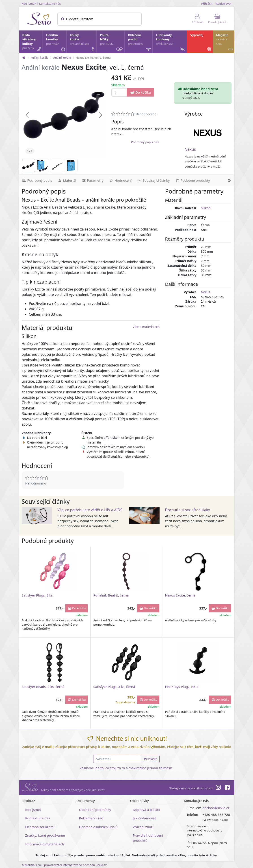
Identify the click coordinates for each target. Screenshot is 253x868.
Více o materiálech (146, 327)
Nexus (190, 149)
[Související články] (153, 180)
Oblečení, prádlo (140, 43)
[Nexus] (208, 133)
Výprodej (201, 43)
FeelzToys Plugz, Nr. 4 (182, 687)
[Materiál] (67, 180)
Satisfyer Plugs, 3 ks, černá (114, 687)
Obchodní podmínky (95, 810)
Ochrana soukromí (40, 827)
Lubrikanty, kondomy (171, 43)
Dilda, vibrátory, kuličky (32, 43)
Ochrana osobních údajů (98, 827)
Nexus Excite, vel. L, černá (93, 58)
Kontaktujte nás (50, 4)
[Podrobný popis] (37, 180)
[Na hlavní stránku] (24, 58)
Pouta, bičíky (112, 43)
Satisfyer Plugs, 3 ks (37, 595)
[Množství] (119, 92)
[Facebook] (227, 788)
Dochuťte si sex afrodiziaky (187, 510)
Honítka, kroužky (56, 43)
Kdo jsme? (29, 4)
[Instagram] (218, 788)
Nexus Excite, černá (180, 595)
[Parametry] (93, 180)
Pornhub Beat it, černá (111, 595)
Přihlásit (207, 4)
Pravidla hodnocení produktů (148, 838)
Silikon (206, 208)
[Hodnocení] (120, 180)
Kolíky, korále (83, 43)
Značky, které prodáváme (45, 835)
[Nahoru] (229, 180)
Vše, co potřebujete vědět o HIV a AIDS (90, 510)
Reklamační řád (91, 818)
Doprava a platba (146, 810)
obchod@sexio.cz (216, 808)
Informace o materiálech (45, 844)
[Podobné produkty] (192, 180)
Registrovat (224, 4)
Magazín (225, 43)
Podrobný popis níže (145, 142)
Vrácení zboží (143, 827)
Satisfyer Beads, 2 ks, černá (43, 687)
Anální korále (62, 58)
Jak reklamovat (144, 818)
